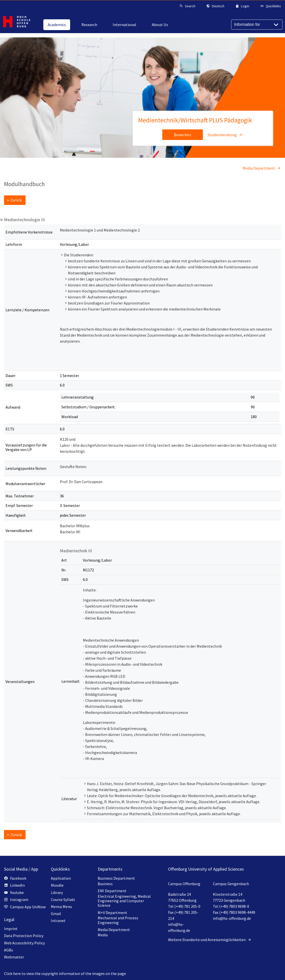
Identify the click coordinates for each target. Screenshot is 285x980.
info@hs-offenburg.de (232, 918)
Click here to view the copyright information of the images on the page (65, 973)
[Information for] (257, 25)
